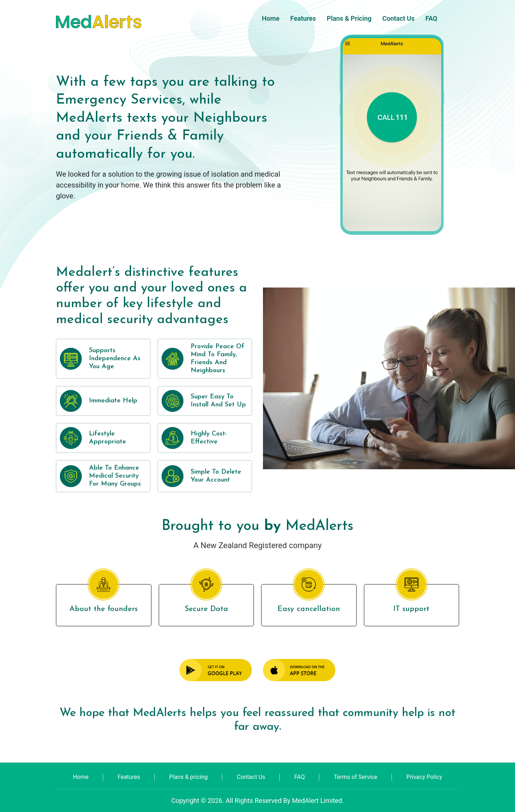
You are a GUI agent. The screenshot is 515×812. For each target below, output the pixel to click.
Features (303, 18)
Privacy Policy (424, 777)
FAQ (431, 18)
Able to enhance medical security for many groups (115, 476)
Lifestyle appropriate (108, 438)
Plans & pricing (349, 18)
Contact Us (399, 18)
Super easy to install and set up (218, 401)
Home (271, 18)
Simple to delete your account (216, 476)
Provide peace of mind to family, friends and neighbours (218, 359)
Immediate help (113, 401)
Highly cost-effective (209, 438)
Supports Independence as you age (115, 359)
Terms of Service (356, 777)
